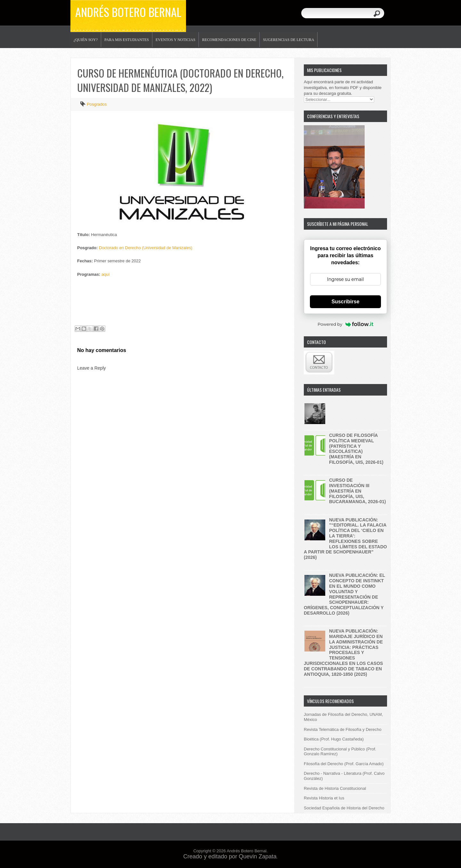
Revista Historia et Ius (324, 798)
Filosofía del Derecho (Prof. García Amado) (344, 764)
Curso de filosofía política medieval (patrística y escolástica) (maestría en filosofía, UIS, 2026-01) (356, 449)
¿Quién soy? (86, 40)
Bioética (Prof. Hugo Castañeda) (334, 739)
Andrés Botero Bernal (128, 12)
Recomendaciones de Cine (229, 40)
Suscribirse (345, 302)
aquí (105, 274)
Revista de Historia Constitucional (335, 788)
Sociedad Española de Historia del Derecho (344, 808)
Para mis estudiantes (127, 40)
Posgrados (97, 104)
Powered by (345, 324)
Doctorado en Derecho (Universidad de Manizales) (146, 248)
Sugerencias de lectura (288, 40)
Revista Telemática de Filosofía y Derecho (343, 729)
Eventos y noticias (175, 40)
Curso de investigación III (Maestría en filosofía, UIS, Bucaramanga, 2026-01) (357, 491)
